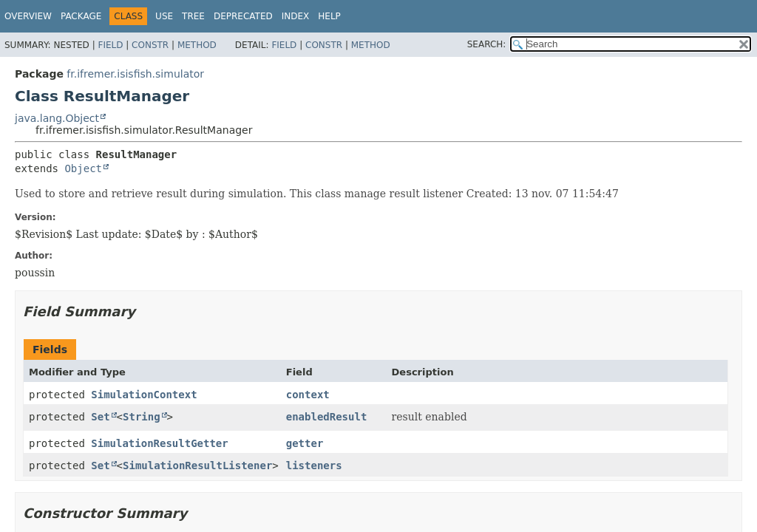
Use (164, 16)
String (142, 417)
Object (83, 168)
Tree (193, 16)
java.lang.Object (57, 118)
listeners (314, 465)
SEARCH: (487, 44)
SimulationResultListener (197, 465)
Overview (28, 16)
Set (100, 417)
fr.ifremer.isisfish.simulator (135, 74)
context (308, 395)
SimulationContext (144, 395)
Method (197, 45)
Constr (150, 45)
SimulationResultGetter (159, 443)
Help (329, 16)
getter (305, 443)
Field (110, 45)
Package (81, 16)
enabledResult (327, 417)
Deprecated (243, 16)
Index (296, 16)
